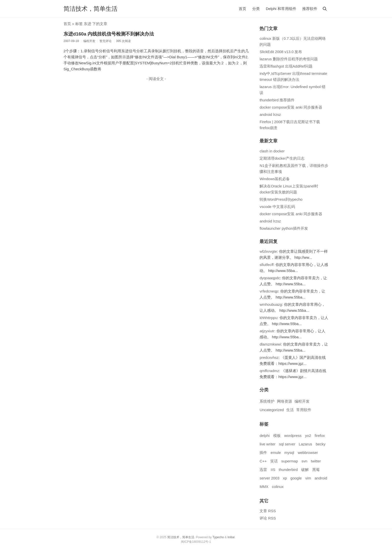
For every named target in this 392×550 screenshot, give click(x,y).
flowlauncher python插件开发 (284, 228)
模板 (277, 436)
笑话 (274, 461)
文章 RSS (268, 511)
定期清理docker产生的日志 (282, 158)
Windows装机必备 (275, 179)
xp (285, 478)
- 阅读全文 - (156, 79)
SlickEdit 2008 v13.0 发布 (281, 52)
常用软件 (304, 410)
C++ (263, 461)
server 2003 (269, 478)
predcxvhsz (269, 357)
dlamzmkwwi (270, 344)
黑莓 (316, 470)
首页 (242, 9)
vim (308, 478)
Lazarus (305, 444)
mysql (289, 453)
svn (304, 461)
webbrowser (308, 453)
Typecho (218, 537)
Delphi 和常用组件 (281, 9)
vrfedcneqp (269, 291)
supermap (290, 461)
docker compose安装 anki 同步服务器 (291, 107)
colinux (278, 487)
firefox (320, 436)
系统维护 (267, 401)
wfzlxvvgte (268, 251)
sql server (287, 444)
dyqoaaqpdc (270, 278)
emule (276, 453)
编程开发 (302, 401)
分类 (256, 9)
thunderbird (288, 470)
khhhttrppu (268, 318)
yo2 (308, 436)
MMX (264, 487)
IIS (273, 470)
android (321, 478)
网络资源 (284, 401)
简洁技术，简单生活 (90, 9)
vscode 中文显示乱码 (277, 207)
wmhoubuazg (271, 304)
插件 (263, 453)
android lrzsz (270, 114)
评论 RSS (268, 518)
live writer (267, 444)
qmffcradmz (269, 371)
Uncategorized (272, 410)
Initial (231, 537)
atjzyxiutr (267, 331)
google (296, 478)
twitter (316, 461)
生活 (290, 410)
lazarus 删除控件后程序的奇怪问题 (289, 59)
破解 (305, 470)
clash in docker (272, 151)
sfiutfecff (266, 265)
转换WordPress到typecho (281, 199)
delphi (264, 436)
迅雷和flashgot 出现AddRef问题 (286, 66)
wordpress (293, 436)
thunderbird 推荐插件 (277, 100)
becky (321, 444)
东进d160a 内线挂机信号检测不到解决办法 (109, 34)
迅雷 (263, 470)
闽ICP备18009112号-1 (196, 542)
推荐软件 (310, 9)
